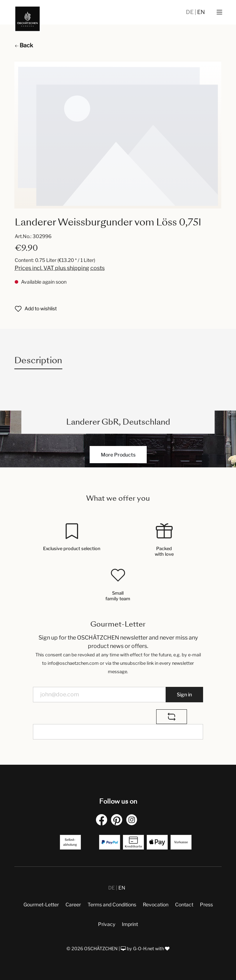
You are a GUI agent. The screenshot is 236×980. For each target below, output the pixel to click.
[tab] (38, 360)
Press (206, 904)
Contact (184, 904)
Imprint (130, 924)
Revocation (156, 904)
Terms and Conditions (112, 904)
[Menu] (219, 12)
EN (201, 12)
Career (73, 904)
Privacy (107, 924)
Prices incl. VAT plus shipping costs (60, 268)
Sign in (184, 694)
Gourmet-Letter (41, 904)
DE (190, 12)
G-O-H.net (144, 949)
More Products (118, 455)
